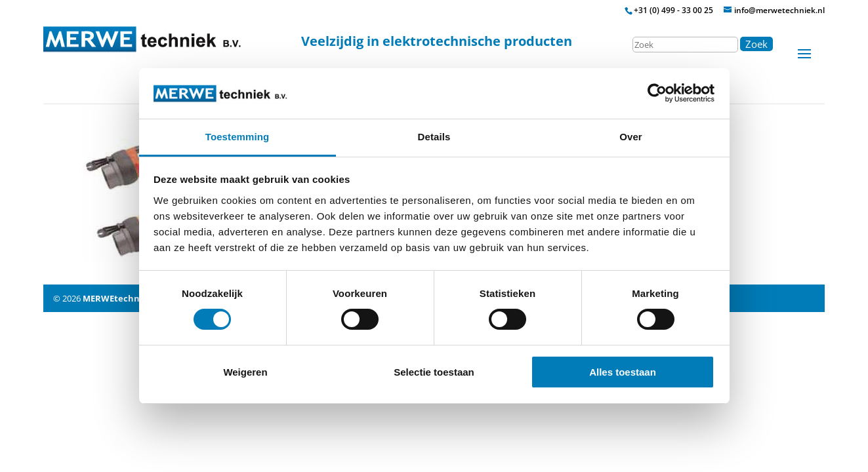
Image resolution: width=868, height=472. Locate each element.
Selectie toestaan (434, 372)
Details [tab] (434, 137)
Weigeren (245, 372)
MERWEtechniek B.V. (127, 298)
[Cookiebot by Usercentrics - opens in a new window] (657, 93)
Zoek (756, 44)
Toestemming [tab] (238, 137)
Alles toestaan (623, 372)
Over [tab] (631, 137)
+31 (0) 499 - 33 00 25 (673, 10)
